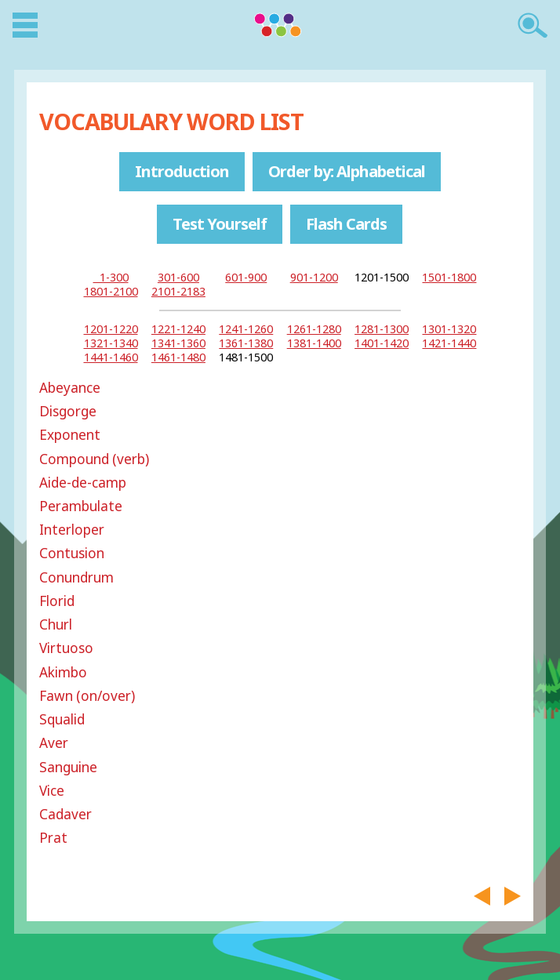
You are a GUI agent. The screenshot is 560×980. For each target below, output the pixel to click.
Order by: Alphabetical (347, 171)
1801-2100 (111, 291)
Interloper (72, 530)
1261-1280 (314, 329)
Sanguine (68, 767)
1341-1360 (178, 343)
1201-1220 (111, 329)
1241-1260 (246, 329)
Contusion (72, 553)
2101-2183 (178, 291)
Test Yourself (220, 224)
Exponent (70, 435)
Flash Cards (346, 224)
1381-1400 (314, 343)
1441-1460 (111, 357)
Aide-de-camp (83, 483)
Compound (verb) (94, 459)
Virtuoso (66, 648)
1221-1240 (178, 329)
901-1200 (314, 277)
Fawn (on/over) (87, 696)
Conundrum (76, 577)
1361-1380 (246, 343)
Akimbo (63, 672)
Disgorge (68, 411)
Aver (54, 743)
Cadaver (65, 814)
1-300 (111, 277)
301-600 (178, 277)
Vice (52, 791)
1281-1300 (382, 329)
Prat (53, 838)
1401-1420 (382, 343)
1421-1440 (449, 343)
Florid (57, 601)
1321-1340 (111, 343)
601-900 (246, 277)
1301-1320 (449, 329)
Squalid (62, 719)
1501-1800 (449, 277)
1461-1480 (178, 357)
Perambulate (81, 506)
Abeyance (70, 388)
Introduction (182, 171)
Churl (56, 624)
